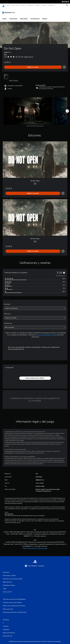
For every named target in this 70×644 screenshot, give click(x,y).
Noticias (38, 5)
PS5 (13, 5)
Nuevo (5, 17)
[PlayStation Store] (9, 11)
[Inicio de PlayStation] (3, 5)
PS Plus (23, 5)
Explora (45, 17)
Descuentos (24, 17)
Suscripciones (35, 17)
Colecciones (13, 17)
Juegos (8, 5)
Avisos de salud (9, 512)
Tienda (44, 5)
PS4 (18, 5)
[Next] (67, 109)
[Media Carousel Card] (28, 109)
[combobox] (35, 306)
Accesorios (30, 5)
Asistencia (51, 5)
